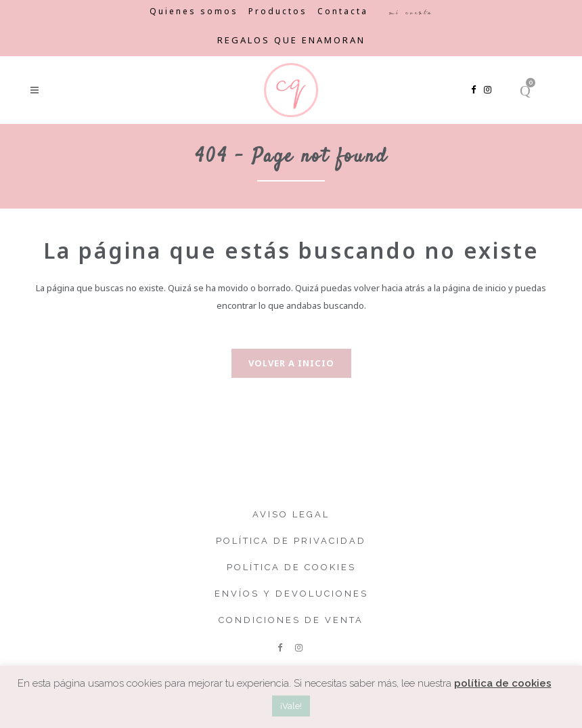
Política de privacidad (291, 541)
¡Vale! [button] (291, 706)
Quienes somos (194, 11)
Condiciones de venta (291, 620)
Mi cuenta (410, 12)
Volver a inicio (291, 363)
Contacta (343, 11)
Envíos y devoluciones (291, 594)
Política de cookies (291, 567)
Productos (278, 11)
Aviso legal (291, 514)
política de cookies (503, 683)
